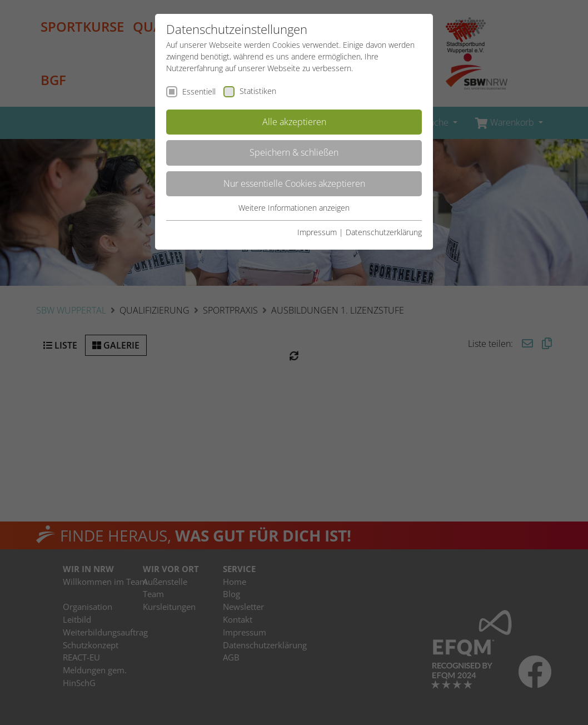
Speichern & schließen (294, 152)
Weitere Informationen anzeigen (294, 208)
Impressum (317, 232)
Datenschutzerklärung (384, 232)
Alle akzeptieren (294, 122)
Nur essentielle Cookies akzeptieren (294, 183)
